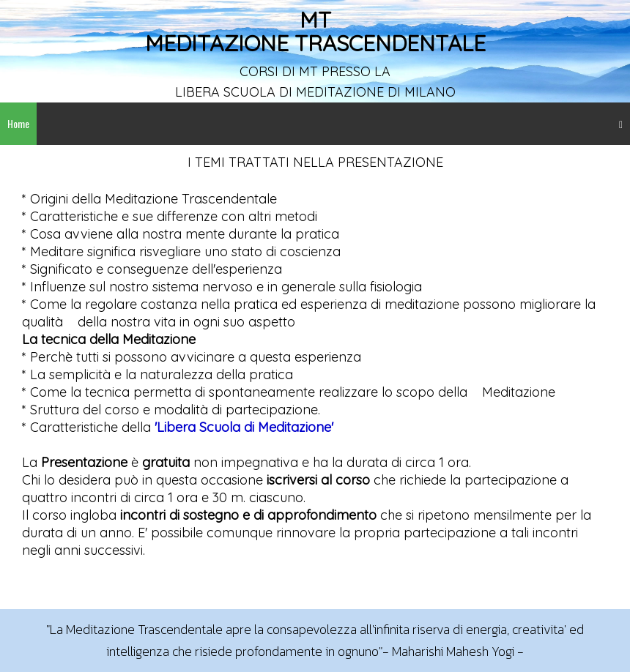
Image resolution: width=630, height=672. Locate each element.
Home (18, 123)
